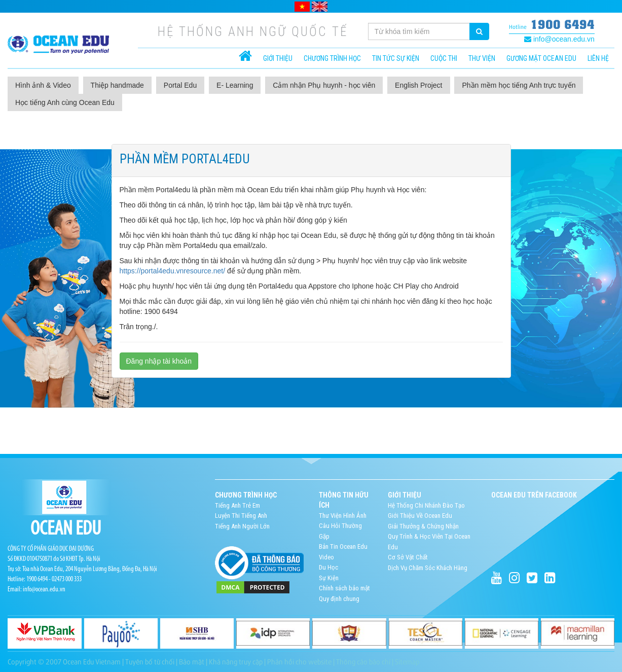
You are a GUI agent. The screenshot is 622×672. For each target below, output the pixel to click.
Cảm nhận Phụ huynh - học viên (324, 85)
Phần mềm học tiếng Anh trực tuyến (519, 85)
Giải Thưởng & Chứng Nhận (423, 526)
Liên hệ (598, 58)
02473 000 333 (67, 579)
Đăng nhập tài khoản (159, 361)
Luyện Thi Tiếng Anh (241, 516)
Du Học (328, 567)
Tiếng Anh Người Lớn (242, 526)
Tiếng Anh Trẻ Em (237, 505)
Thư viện (482, 58)
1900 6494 (562, 24)
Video (326, 557)
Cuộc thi (444, 58)
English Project (418, 85)
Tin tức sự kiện (396, 58)
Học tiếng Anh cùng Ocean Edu (65, 102)
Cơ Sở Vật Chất (408, 557)
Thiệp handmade (117, 85)
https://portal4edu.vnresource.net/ (173, 271)
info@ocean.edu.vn (559, 39)
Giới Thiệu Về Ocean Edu (420, 516)
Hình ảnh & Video (43, 85)
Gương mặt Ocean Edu (541, 58)
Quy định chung (339, 599)
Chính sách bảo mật (344, 588)
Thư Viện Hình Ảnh (343, 516)
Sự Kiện (329, 578)
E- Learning (235, 85)
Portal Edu (180, 85)
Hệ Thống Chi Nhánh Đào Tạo (426, 505)
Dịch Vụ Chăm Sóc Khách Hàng (428, 568)
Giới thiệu (278, 58)
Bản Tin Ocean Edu (343, 546)
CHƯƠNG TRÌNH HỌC (332, 58)
